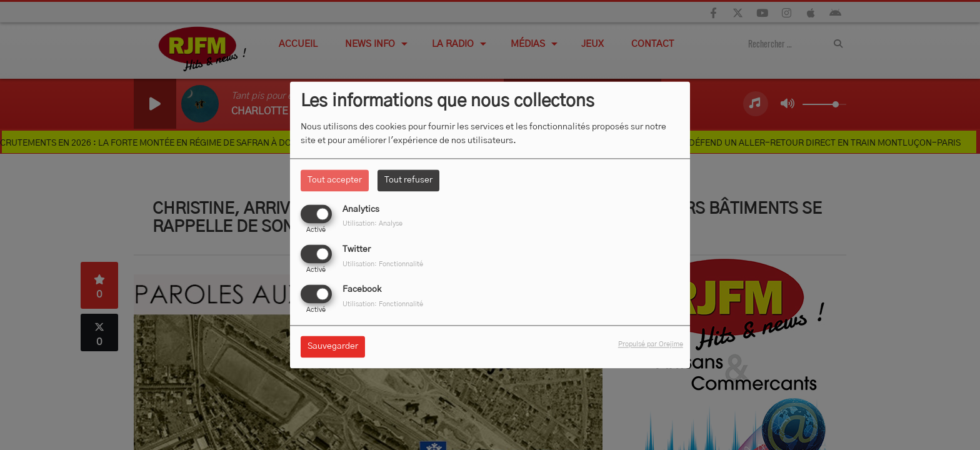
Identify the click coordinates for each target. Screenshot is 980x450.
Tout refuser (408, 180)
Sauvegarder (333, 347)
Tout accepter (335, 180)
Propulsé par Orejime (651, 345)
